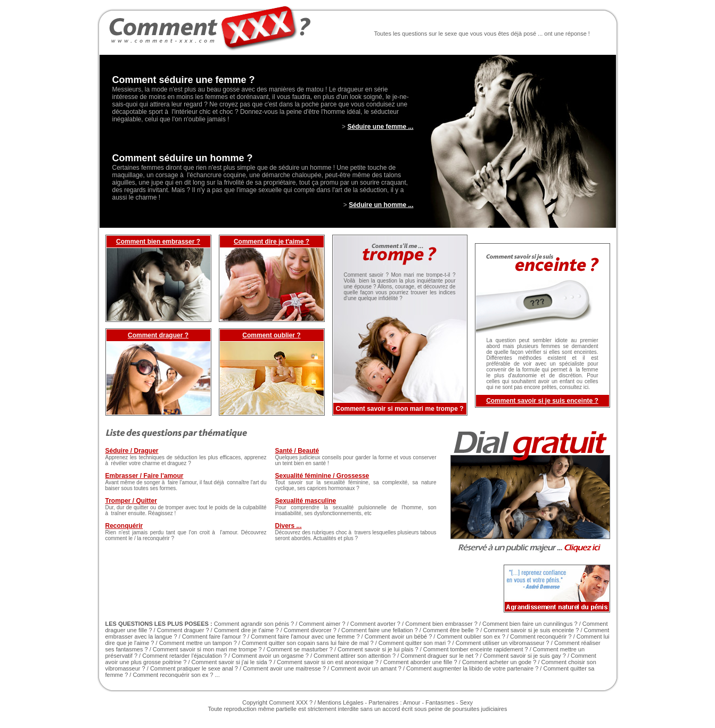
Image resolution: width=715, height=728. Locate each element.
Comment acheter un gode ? (499, 662)
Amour (412, 702)
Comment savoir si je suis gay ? (525, 656)
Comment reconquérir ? (541, 636)
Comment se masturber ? (300, 649)
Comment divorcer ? (310, 630)
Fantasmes (440, 702)
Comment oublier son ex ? (471, 636)
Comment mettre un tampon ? (198, 643)
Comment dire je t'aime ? (272, 242)
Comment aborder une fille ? (420, 662)
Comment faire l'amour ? (214, 636)
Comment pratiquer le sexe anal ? (194, 668)
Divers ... (289, 526)
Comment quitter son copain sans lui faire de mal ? (308, 643)
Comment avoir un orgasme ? (270, 656)
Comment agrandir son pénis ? (254, 624)
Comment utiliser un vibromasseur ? (503, 643)
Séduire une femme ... (380, 127)
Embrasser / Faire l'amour (145, 476)
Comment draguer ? (158, 335)
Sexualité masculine (306, 501)
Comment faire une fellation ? (380, 630)
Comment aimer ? (322, 624)
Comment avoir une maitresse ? (284, 668)
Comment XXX (288, 702)
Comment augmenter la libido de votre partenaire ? (472, 668)
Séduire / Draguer (132, 451)
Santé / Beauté (297, 451)
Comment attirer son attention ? (355, 656)
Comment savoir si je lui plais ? (378, 649)
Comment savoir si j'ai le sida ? (232, 662)
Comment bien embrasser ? (158, 242)
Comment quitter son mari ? (415, 643)
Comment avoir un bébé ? (398, 636)
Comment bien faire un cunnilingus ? (530, 624)
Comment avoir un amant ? (366, 668)
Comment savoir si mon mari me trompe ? (207, 649)
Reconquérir (124, 526)
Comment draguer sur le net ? (439, 656)
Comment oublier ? (271, 335)
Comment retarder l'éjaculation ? (184, 656)
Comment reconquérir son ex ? (173, 675)
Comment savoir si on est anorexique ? (328, 662)
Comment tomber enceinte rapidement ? (476, 649)
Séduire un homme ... (381, 205)
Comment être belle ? (451, 630)
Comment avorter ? (375, 624)
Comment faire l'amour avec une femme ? (305, 636)
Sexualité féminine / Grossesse (322, 476)
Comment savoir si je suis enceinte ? (542, 401)
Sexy (466, 702)
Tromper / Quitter (131, 501)
